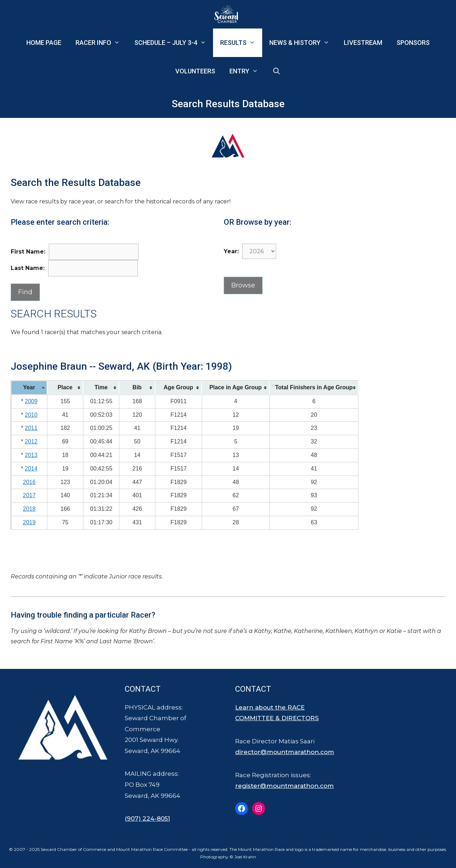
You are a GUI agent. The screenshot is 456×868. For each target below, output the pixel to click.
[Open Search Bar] (277, 71)
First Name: (28, 252)
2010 (31, 415)
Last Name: (28, 268)
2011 (31, 428)
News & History (303, 43)
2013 (31, 455)
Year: (231, 251)
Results (241, 43)
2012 (31, 441)
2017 (29, 495)
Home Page (44, 43)
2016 (29, 482)
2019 (29, 522)
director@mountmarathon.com (285, 752)
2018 (29, 509)
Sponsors (413, 43)
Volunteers (195, 71)
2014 (31, 469)
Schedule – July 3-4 (174, 43)
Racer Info (101, 43)
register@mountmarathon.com (284, 786)
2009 (31, 401)
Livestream (363, 43)
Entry (247, 71)
